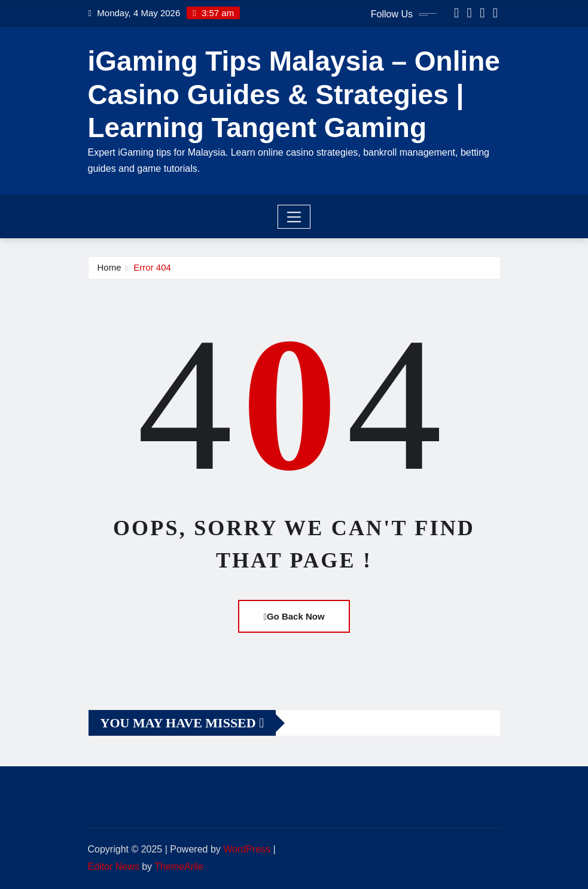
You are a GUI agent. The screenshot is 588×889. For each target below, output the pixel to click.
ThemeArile (179, 867)
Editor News (114, 867)
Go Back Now (294, 616)
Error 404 (152, 267)
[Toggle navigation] (294, 217)
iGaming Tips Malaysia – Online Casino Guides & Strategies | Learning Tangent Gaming (294, 94)
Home (109, 267)
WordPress (247, 849)
